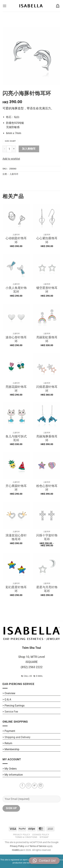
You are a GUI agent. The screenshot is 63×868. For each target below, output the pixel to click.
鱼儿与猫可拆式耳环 (16, 438)
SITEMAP (44, 837)
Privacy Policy (17, 846)
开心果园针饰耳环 (16, 488)
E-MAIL (39, 676)
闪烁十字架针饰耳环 (47, 537)
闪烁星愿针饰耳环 (47, 389)
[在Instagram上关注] (28, 786)
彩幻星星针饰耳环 (16, 589)
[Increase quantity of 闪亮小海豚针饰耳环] (14, 149)
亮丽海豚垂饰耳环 (47, 438)
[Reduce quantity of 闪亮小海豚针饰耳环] (5, 149)
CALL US (28, 676)
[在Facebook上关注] (22, 786)
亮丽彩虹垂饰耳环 (47, 339)
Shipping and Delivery (17, 737)
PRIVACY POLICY (22, 835)
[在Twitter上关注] (35, 786)
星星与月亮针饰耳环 (47, 589)
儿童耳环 (14, 174)
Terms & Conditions (26, 837)
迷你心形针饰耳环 (16, 339)
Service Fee (11, 712)
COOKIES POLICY (41, 835)
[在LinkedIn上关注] (41, 786)
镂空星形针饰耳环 (47, 290)
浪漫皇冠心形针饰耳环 (16, 537)
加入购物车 (29, 149)
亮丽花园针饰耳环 (16, 389)
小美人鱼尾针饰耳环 (16, 290)
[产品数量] (9, 149)
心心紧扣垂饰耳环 (47, 240)
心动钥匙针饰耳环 (16, 240)
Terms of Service (38, 846)
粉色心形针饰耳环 (47, 488)
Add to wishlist (11, 159)
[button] (5, 6)
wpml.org (27, 860)
